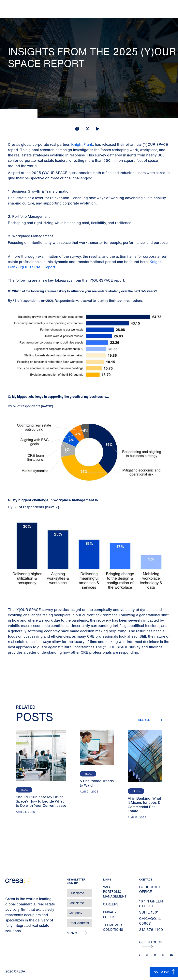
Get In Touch (151, 944)
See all (144, 720)
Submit (72, 933)
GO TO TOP (162, 972)
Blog (24, 790)
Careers (111, 904)
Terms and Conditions (113, 927)
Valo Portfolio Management (115, 892)
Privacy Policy (110, 915)
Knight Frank (82, 144)
